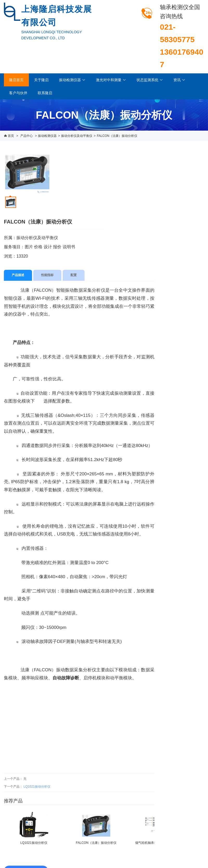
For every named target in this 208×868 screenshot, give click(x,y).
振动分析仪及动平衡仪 (77, 136)
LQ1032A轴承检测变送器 (182, 515)
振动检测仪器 (72, 80)
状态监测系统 (150, 80)
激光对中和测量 (111, 80)
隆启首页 (16, 80)
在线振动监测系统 (185, 302)
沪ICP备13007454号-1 (188, 834)
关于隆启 (41, 80)
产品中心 (27, 136)
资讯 (179, 80)
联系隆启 (45, 93)
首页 (11, 136)
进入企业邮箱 (195, 845)
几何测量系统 (181, 273)
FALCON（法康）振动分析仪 (117, 136)
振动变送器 (179, 231)
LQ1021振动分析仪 (37, 748)
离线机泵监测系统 (185, 316)
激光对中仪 (179, 260)
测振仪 (176, 218)
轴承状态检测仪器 (185, 192)
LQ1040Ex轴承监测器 (182, 550)
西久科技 (198, 840)
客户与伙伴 (18, 93)
